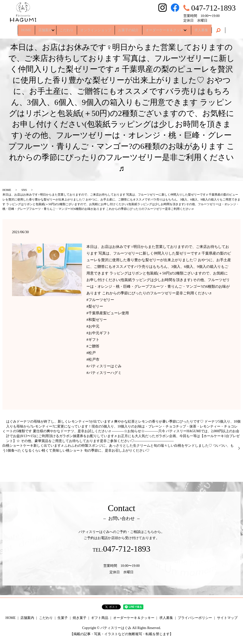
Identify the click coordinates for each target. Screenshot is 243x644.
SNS (24, 190)
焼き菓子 (80, 618)
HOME (23, 28)
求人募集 (204, 28)
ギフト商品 (100, 618)
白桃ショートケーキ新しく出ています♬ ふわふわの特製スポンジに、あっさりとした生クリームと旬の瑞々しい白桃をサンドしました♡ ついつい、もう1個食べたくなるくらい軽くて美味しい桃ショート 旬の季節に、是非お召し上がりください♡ (118, 448)
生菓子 (63, 618)
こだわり (67, 28)
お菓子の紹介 (128, 28)
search (221, 29)
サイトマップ (227, 618)
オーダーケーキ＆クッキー (166, 28)
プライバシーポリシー (195, 618)
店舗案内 (42, 28)
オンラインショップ (96, 28)
